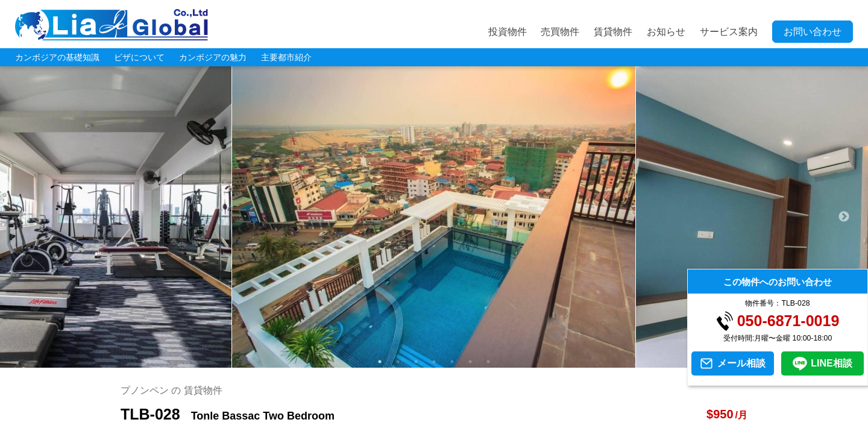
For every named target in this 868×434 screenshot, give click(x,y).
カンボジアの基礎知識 (57, 57)
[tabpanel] (434, 217)
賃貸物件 (613, 32)
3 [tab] (416, 362)
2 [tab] (398, 362)
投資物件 (508, 32)
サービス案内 (729, 32)
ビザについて (139, 57)
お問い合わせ (813, 32)
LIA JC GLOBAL (112, 25)
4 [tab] (434, 362)
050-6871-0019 (788, 321)
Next (844, 217)
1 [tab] (380, 362)
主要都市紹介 (286, 57)
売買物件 (560, 32)
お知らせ (666, 32)
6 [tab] (470, 362)
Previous (24, 217)
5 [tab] (452, 362)
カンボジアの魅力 (213, 57)
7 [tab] (488, 362)
